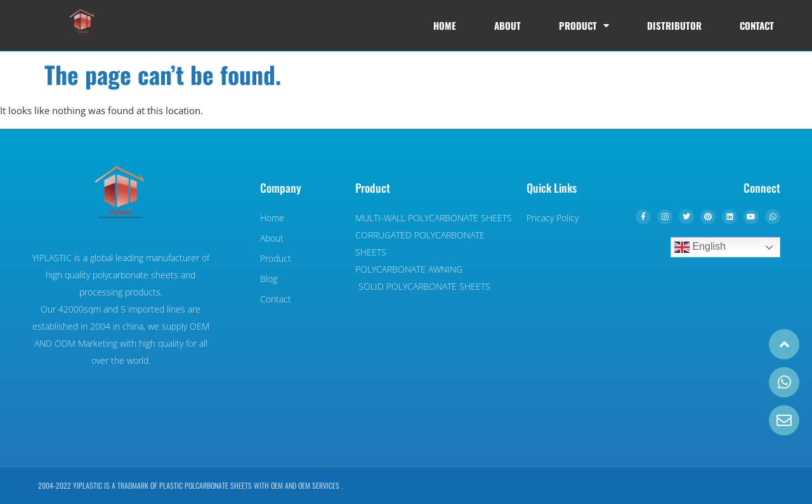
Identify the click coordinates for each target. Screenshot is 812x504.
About (507, 25)
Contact (757, 25)
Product (584, 26)
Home (445, 25)
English (700, 247)
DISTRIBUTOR (674, 25)
